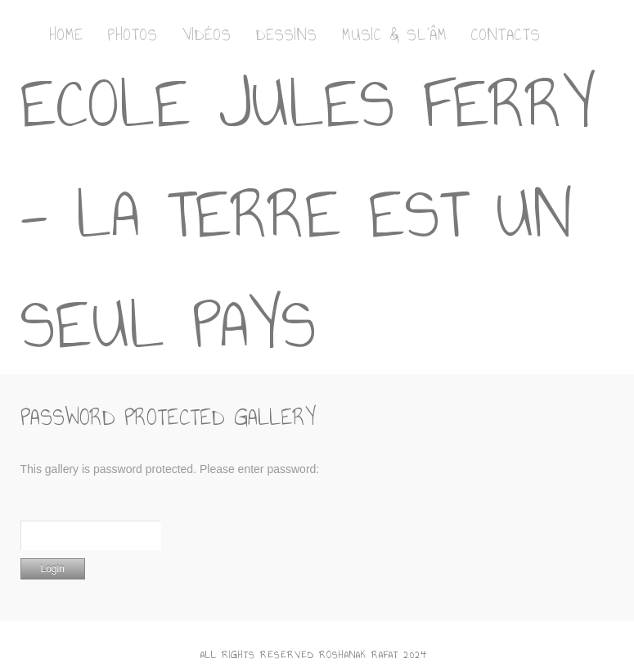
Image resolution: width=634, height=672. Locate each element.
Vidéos (207, 34)
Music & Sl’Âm (394, 34)
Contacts (506, 34)
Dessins (287, 34)
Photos (133, 34)
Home (66, 34)
